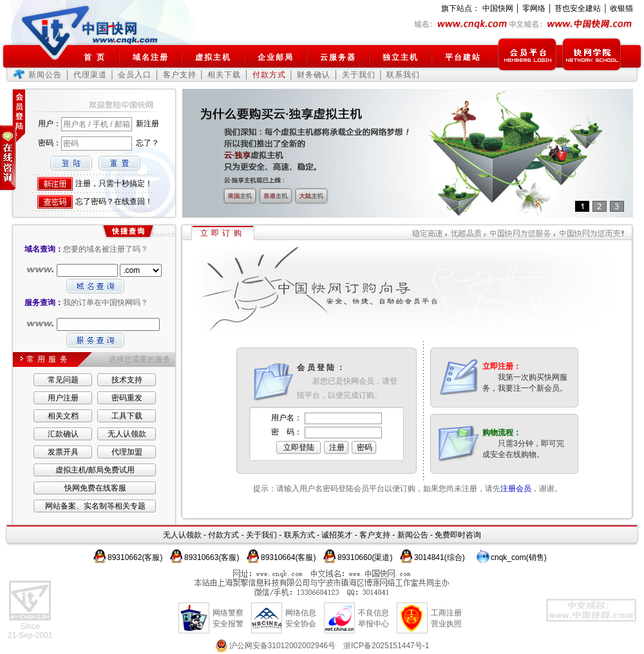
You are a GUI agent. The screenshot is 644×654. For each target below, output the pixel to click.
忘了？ (147, 143)
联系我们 (403, 75)
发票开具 (63, 452)
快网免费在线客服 (95, 488)
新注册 (147, 124)
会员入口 (135, 75)
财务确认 (314, 75)
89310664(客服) (288, 557)
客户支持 (180, 75)
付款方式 (223, 535)
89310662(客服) (135, 557)
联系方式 (299, 535)
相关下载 (224, 75)
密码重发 (127, 398)
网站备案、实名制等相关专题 (95, 506)
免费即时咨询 (458, 535)
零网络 (534, 8)
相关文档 (63, 416)
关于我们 (359, 75)
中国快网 (498, 8)
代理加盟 (127, 452)
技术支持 (127, 380)
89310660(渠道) (365, 557)
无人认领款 (127, 434)
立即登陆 (299, 447)
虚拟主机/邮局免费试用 (95, 470)
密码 (365, 447)
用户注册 (63, 398)
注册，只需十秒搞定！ (114, 183)
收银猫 (621, 8)
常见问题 (63, 380)
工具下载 (127, 416)
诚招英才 (337, 535)
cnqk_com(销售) (519, 557)
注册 (337, 447)
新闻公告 (45, 75)
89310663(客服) (212, 557)
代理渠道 (90, 75)
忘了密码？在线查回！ (114, 201)
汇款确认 (63, 434)
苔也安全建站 (578, 8)
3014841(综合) (440, 557)
